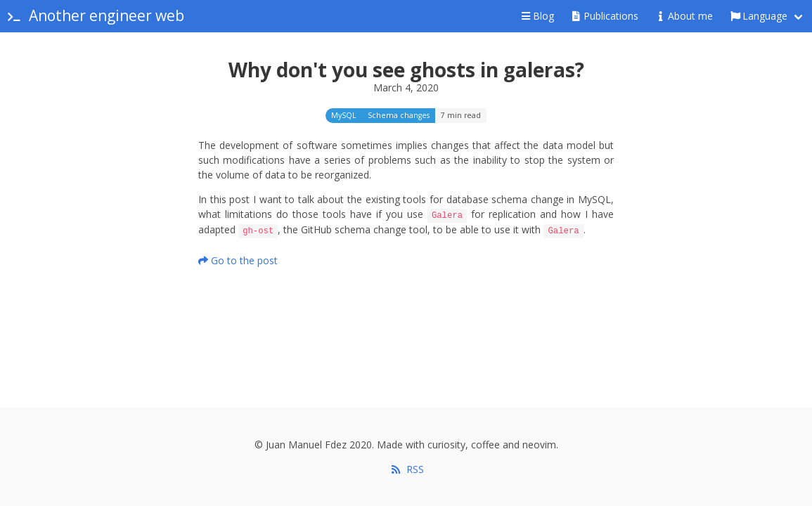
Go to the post (238, 259)
